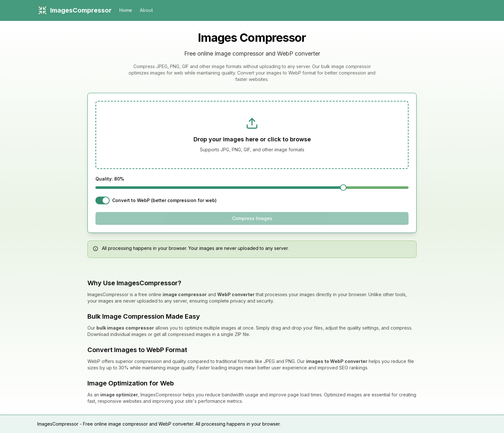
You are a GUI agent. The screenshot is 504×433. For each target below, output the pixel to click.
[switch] (103, 200)
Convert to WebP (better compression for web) (164, 200)
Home (126, 10)
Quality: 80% (110, 179)
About (146, 10)
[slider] (343, 188)
